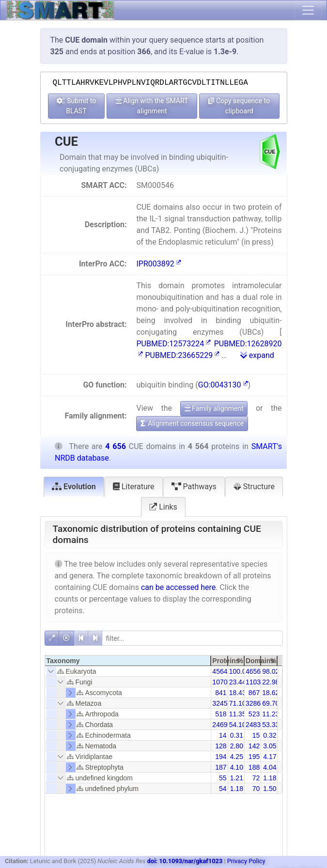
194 (221, 757)
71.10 (238, 703)
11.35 (238, 714)
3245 (220, 703)
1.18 (270, 778)
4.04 (270, 767)
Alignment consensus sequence (192, 423)
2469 (220, 725)
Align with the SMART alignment (152, 106)
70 (256, 789)
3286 (253, 703)
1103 (253, 682)
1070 (220, 682)
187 (221, 767)
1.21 (237, 778)
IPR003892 (158, 264)
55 (223, 778)
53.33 (271, 725)
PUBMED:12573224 (173, 344)
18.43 (238, 693)
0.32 (270, 735)
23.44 (238, 682)
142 (254, 746)
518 (221, 714)
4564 (220, 671)
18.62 (271, 693)
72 (256, 778)
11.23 (271, 714)
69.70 (271, 703)
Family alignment (214, 408)
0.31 (237, 735)
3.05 (270, 746)
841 (221, 693)
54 (223, 789)
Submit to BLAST (77, 106)
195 (254, 757)
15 (256, 735)
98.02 (271, 671)
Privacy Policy (246, 861)
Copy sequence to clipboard (239, 106)
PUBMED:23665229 (182, 355)
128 (221, 746)
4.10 (237, 767)
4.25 (237, 757)
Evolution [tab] (74, 487)
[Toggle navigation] (308, 10)
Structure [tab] (254, 487)
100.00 (240, 671)
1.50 (270, 789)
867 (254, 693)
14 (223, 735)
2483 (253, 725)
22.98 (271, 682)
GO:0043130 (223, 385)
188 (254, 767)
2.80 (237, 746)
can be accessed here (178, 587)
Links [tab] (163, 507)
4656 (253, 671)
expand (257, 355)
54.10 (238, 725)
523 (254, 714)
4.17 (270, 757)
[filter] (192, 638)
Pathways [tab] (194, 487)
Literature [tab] (134, 487)
